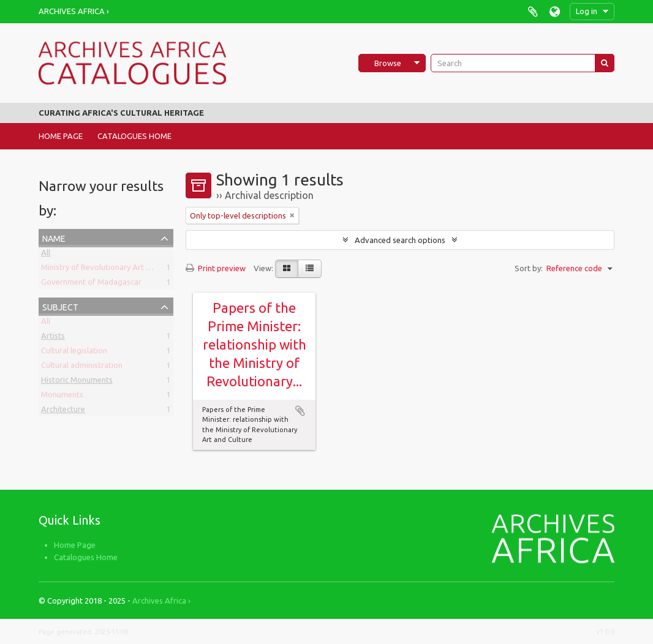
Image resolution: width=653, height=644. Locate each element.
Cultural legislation (74, 353)
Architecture (63, 411)
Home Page (61, 136)
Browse (388, 63)
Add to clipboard (300, 411)
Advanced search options (400, 240)
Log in (587, 11)
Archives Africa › (74, 11)
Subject (60, 306)
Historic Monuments (77, 382)
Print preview (216, 268)
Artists (53, 338)
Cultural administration (82, 367)
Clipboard (533, 11)
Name (54, 237)
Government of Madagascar (91, 284)
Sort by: (529, 268)
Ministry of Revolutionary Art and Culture (114, 269)
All (46, 255)
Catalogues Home (134, 136)
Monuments (62, 397)
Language (555, 11)
